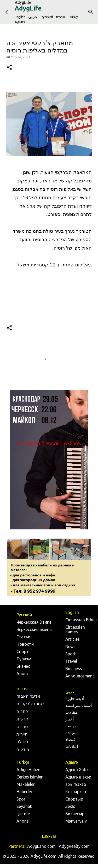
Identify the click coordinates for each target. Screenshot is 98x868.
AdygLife (23, 2)
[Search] (91, 12)
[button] (9, 68)
